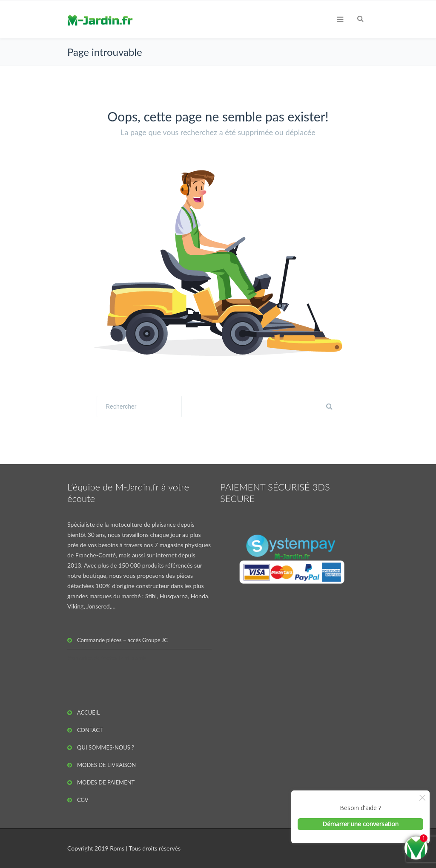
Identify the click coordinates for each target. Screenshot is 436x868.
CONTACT (90, 730)
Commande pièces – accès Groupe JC (122, 640)
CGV (83, 800)
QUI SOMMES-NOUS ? (106, 747)
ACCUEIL (88, 712)
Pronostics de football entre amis (107, 658)
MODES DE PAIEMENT (106, 782)
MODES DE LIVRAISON (106, 765)
